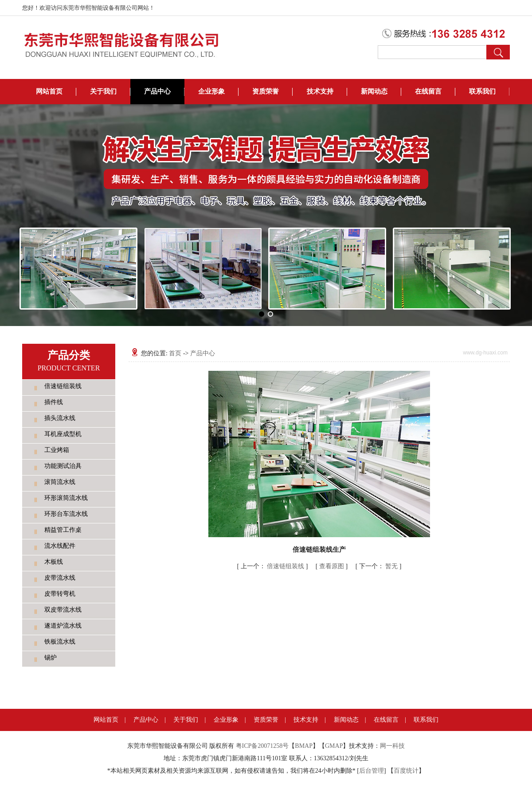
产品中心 (157, 91)
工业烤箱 (57, 450)
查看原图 (332, 566)
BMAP (304, 746)
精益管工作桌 (63, 530)
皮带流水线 (60, 578)
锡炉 (51, 658)
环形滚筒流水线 (66, 498)
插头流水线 (60, 418)
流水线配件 (60, 546)
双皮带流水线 (63, 610)
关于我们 (103, 91)
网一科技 (392, 746)
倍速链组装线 (63, 386)
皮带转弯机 (60, 594)
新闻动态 (374, 91)
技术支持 (320, 91)
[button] (262, 314)
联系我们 (482, 91)
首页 (175, 353)
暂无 (379, 566)
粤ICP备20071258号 (262, 746)
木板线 (54, 562)
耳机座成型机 (63, 434)
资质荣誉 (266, 91)
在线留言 (428, 91)
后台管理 (372, 771)
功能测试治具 (63, 466)
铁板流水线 (60, 642)
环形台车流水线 (66, 514)
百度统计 (406, 771)
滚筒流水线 (60, 482)
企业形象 (211, 91)
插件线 (54, 402)
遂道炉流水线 (63, 626)
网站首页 (49, 91)
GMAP (334, 746)
